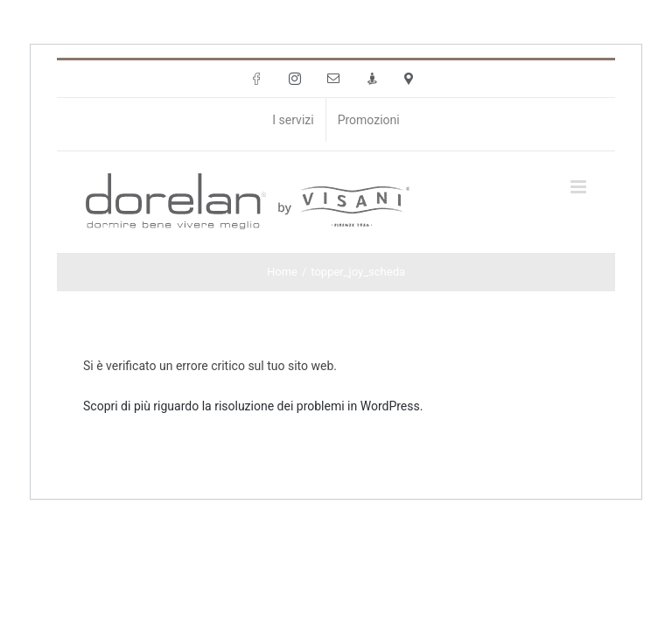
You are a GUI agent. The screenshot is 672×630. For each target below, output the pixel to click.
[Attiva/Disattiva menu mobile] (580, 187)
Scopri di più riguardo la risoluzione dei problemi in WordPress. (253, 406)
